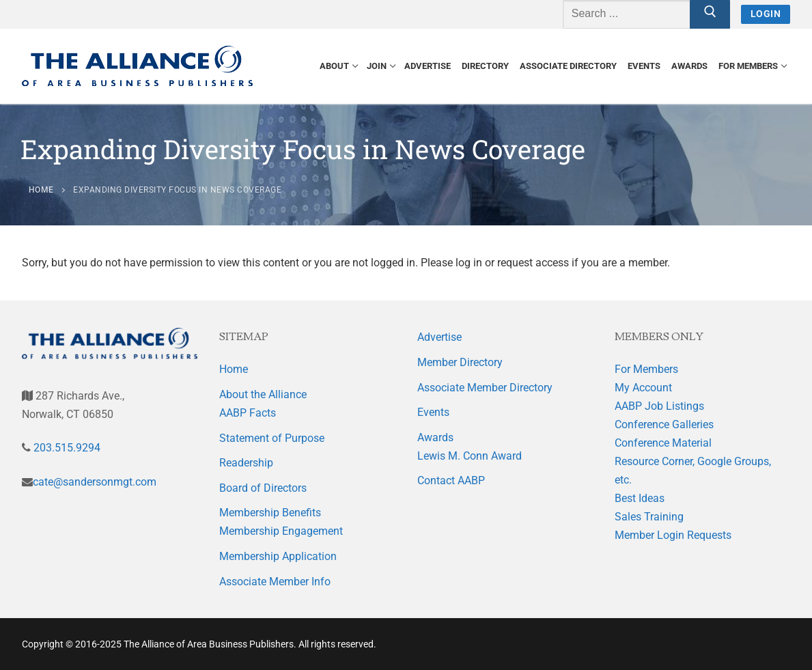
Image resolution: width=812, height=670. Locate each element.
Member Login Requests (673, 535)
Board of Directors (263, 488)
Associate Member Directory (485, 388)
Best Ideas (640, 498)
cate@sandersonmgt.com (95, 482)
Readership (246, 463)
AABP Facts (248, 413)
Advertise (439, 337)
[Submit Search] (710, 14)
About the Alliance (263, 394)
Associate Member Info (275, 582)
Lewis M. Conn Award (470, 456)
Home (234, 369)
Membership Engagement (281, 531)
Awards (435, 437)
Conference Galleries (664, 424)
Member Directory (460, 362)
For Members (646, 369)
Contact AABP (451, 480)
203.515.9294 (66, 448)
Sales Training (649, 517)
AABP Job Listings (659, 406)
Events (433, 412)
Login (766, 14)
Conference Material (663, 443)
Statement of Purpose (272, 438)
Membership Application (278, 556)
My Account (643, 388)
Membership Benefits (270, 513)
